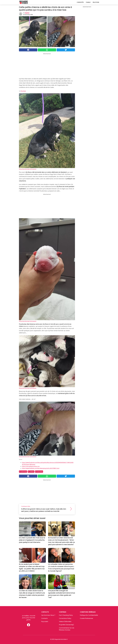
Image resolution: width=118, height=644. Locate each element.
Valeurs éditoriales (65, 622)
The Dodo (23, 91)
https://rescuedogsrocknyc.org (31, 466)
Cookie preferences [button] (86, 618)
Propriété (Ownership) (66, 625)
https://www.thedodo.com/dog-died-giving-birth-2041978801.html (41, 468)
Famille (88, 2)
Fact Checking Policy (66, 615)
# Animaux (23, 471)
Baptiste (27, 13)
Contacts (44, 618)
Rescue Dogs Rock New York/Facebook (28, 169)
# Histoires (39, 471)
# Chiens (31, 471)
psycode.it (45, 622)
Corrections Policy (65, 618)
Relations (96, 2)
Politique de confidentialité (89, 615)
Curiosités (80, 2)
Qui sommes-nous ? (48, 615)
